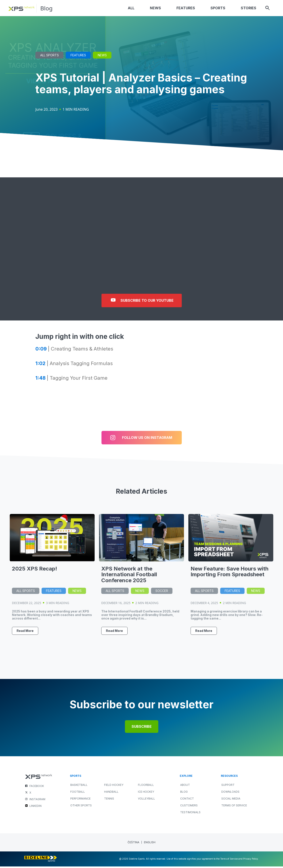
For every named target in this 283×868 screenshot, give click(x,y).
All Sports (50, 57)
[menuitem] (134, 844)
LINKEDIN (35, 807)
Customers (189, 807)
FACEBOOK (37, 787)
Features (78, 57)
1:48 (40, 379)
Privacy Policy (251, 860)
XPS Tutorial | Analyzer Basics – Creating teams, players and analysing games (141, 85)
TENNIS (109, 800)
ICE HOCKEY (146, 793)
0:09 (41, 350)
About (185, 786)
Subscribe (142, 728)
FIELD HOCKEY (114, 786)
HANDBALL (111, 793)
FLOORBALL (146, 786)
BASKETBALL (79, 786)
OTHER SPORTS (81, 807)
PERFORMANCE (80, 800)
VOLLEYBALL (146, 800)
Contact (187, 800)
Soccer (162, 592)
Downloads (230, 793)
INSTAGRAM (37, 801)
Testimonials (190, 814)
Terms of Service (234, 807)
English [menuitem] (150, 844)
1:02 (40, 365)
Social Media (231, 800)
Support (228, 786)
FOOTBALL (78, 793)
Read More (25, 632)
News (102, 57)
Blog (47, 9)
